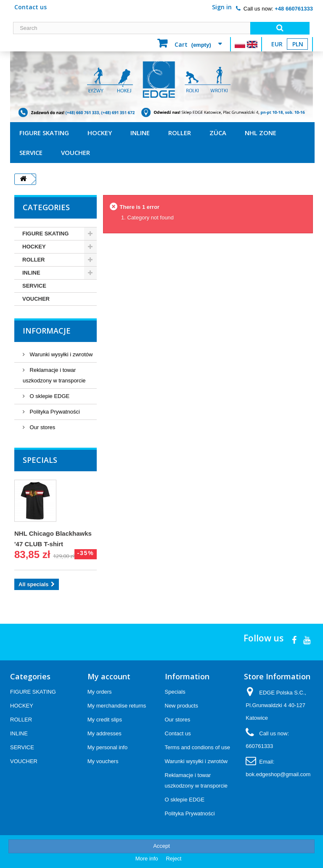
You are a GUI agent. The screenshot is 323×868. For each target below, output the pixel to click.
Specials (40, 460)
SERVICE (31, 152)
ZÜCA (218, 133)
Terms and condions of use (197, 747)
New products (181, 706)
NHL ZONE (261, 133)
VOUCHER (75, 152)
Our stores (42, 427)
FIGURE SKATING (44, 133)
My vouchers (103, 761)
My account (109, 676)
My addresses (105, 733)
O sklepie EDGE (49, 396)
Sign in (222, 7)
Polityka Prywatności (54, 412)
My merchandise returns (117, 706)
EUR (277, 44)
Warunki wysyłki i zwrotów (60, 354)
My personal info (107, 747)
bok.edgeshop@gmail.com (278, 774)
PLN (298, 44)
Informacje (47, 331)
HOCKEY (100, 133)
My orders (100, 692)
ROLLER (180, 133)
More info (148, 859)
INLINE (140, 133)
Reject (173, 859)
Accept (161, 846)
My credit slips (105, 720)
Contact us (30, 7)
